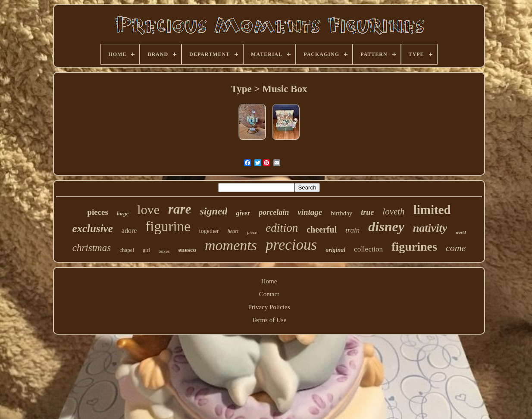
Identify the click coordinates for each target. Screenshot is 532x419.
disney (386, 227)
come (456, 248)
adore (129, 231)
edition (282, 228)
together (209, 231)
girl (146, 250)
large (123, 213)
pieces (98, 212)
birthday (341, 213)
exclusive (92, 228)
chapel (127, 250)
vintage (310, 212)
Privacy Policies (269, 307)
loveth (393, 211)
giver (243, 213)
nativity (430, 228)
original (335, 250)
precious (291, 245)
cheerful (322, 230)
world (461, 232)
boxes (164, 251)
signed (213, 211)
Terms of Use (269, 320)
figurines (414, 247)
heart (233, 231)
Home (269, 281)
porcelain (274, 212)
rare (180, 209)
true (367, 212)
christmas (92, 248)
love (148, 209)
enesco (187, 250)
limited (432, 210)
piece (252, 232)
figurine (168, 227)
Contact (269, 294)
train (352, 230)
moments (231, 245)
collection (368, 249)
